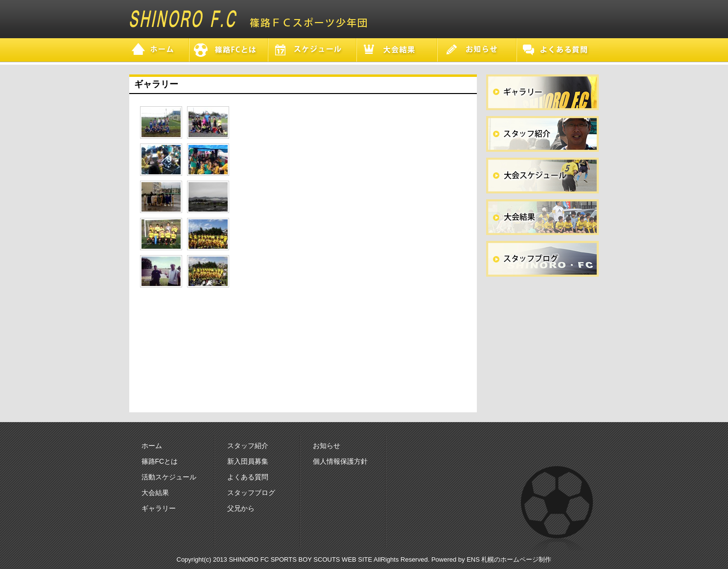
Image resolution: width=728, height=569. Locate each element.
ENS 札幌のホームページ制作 (509, 559)
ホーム (152, 446)
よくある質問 (248, 477)
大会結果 (155, 493)
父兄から (241, 508)
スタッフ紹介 (248, 446)
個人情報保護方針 (340, 461)
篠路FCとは (160, 461)
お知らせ (327, 446)
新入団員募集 (248, 461)
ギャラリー (159, 508)
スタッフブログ (251, 493)
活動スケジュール (169, 477)
